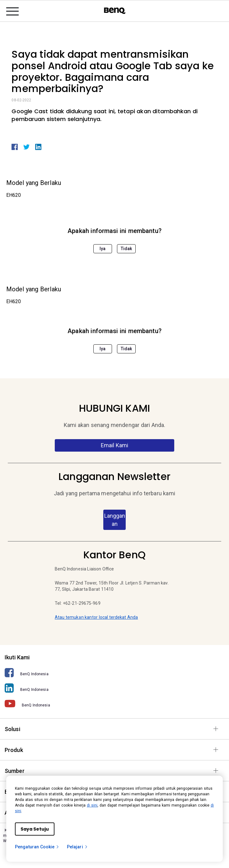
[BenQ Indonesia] (115, 672)
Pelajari (77, 847)
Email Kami (115, 445)
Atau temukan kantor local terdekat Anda (96, 617)
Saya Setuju (35, 829)
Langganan (115, 520)
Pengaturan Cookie (37, 847)
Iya (103, 249)
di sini (92, 805)
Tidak (126, 249)
